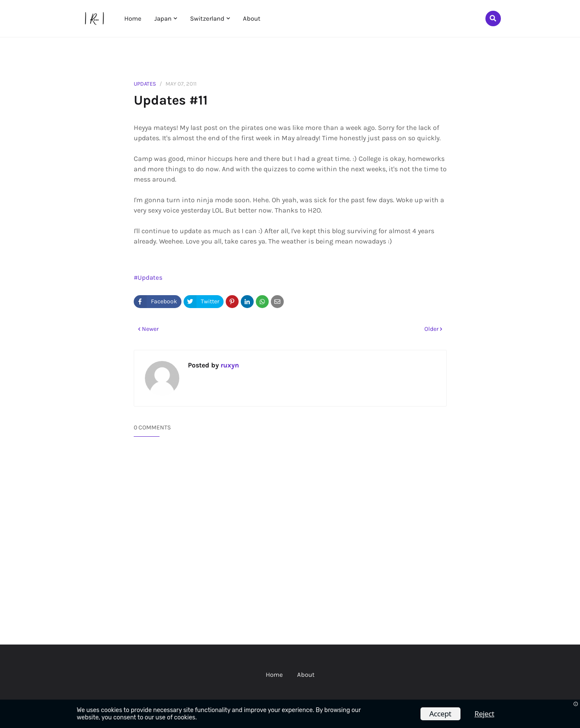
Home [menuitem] (133, 19)
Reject (485, 714)
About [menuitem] (252, 19)
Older (431, 329)
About (306, 675)
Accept (440, 714)
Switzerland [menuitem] (207, 19)
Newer (150, 329)
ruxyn (229, 365)
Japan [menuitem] (163, 19)
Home (274, 675)
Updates (145, 84)
